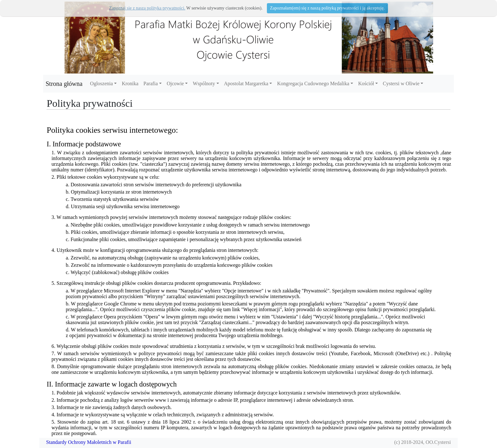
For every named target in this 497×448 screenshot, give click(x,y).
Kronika (130, 83)
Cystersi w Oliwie (401, 83)
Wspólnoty (204, 83)
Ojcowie (175, 83)
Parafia (151, 83)
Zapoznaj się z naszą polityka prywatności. (147, 8)
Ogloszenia (101, 83)
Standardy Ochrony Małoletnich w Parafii (89, 442)
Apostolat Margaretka (246, 83)
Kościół (366, 83)
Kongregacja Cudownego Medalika (313, 83)
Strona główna (64, 84)
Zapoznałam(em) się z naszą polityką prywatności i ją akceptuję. (327, 8)
